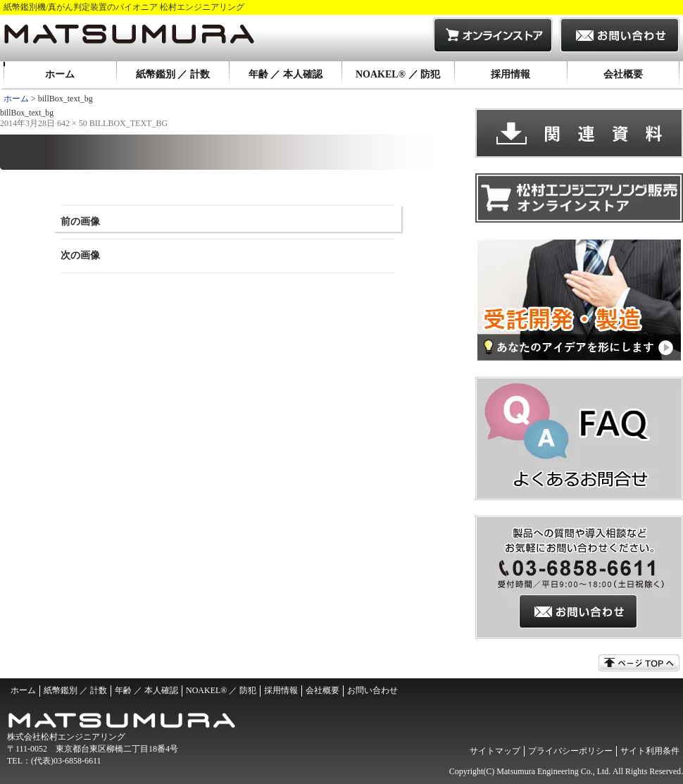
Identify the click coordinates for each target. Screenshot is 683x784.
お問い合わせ (372, 690)
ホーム (60, 74)
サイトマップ (495, 751)
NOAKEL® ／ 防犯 (398, 74)
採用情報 (510, 74)
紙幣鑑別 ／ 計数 (173, 74)
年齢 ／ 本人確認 (286, 74)
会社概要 (623, 74)
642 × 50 (72, 123)
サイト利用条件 (650, 751)
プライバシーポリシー (570, 751)
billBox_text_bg (129, 123)
